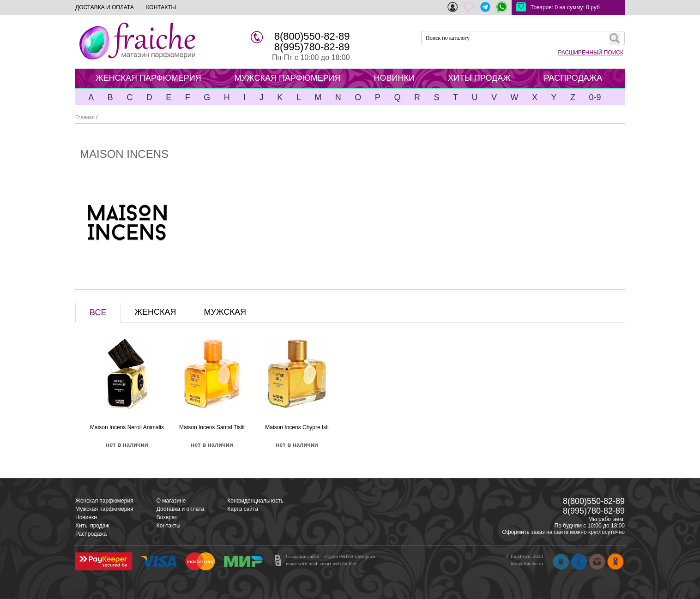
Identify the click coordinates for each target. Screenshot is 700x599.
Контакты (169, 526)
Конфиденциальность (255, 501)
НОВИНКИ (394, 78)
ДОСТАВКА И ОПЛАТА (105, 7)
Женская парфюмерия (104, 501)
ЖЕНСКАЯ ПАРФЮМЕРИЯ (148, 78)
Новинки (86, 517)
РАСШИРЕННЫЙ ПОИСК (591, 53)
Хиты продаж (92, 526)
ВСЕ (98, 312)
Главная (85, 117)
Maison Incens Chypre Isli (297, 427)
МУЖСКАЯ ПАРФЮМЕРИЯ (288, 78)
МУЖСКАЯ (225, 312)
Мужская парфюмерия (104, 509)
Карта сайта (243, 509)
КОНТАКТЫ (161, 7)
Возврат (167, 517)
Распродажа (91, 534)
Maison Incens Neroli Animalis (127, 427)
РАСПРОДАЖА (573, 78)
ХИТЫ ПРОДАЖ (479, 78)
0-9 (595, 97)
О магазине (171, 501)
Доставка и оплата (181, 509)
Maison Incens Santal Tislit (212, 427)
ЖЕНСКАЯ (155, 312)
